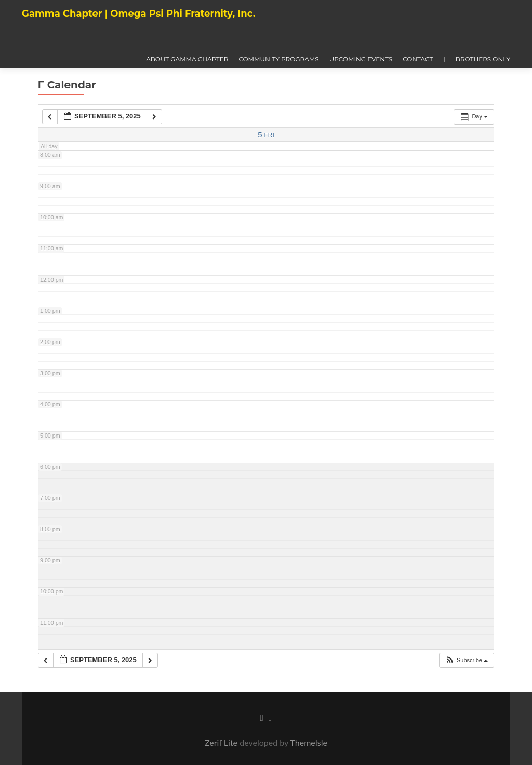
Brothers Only (483, 59)
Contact (418, 59)
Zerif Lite (222, 742)
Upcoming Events (361, 59)
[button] (466, 660)
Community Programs (278, 59)
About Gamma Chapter (187, 59)
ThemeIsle (308, 742)
